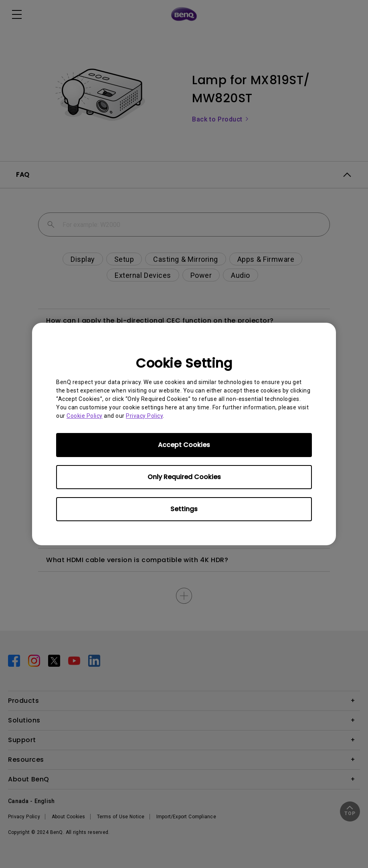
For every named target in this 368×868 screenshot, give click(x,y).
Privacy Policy (144, 416)
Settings (184, 509)
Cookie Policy (85, 416)
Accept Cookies (184, 445)
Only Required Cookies (184, 477)
